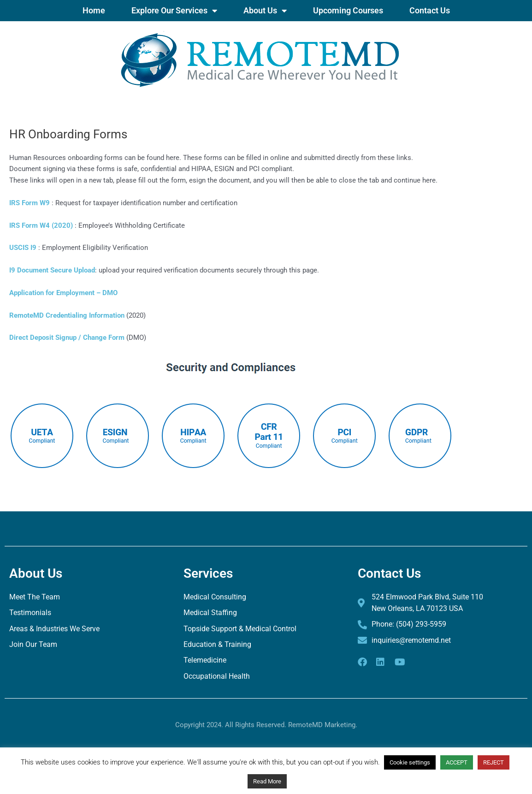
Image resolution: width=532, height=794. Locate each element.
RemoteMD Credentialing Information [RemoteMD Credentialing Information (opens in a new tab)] (67, 315)
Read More (267, 781)
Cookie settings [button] (410, 762)
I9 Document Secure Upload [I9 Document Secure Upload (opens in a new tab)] (52, 270)
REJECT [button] (494, 762)
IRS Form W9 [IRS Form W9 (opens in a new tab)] (30, 203)
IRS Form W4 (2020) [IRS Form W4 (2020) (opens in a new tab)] (41, 225)
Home (94, 10)
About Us (265, 11)
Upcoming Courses (348, 10)
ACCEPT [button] (457, 762)
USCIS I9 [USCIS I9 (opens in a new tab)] (23, 248)
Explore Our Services (174, 11)
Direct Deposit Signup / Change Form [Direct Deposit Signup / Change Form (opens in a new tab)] (68, 338)
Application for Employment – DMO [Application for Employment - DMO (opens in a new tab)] (63, 293)
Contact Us (430, 10)
